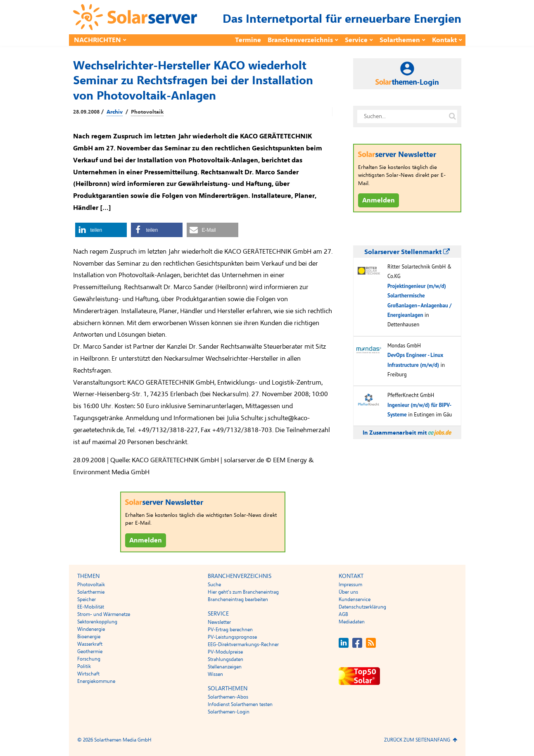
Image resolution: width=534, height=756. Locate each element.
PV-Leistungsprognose (232, 637)
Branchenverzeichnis (300, 40)
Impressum (350, 585)
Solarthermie (91, 592)
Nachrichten (97, 40)
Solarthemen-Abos (228, 697)
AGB (343, 614)
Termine (248, 40)
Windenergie (91, 629)
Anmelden (146, 540)
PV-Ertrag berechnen (230, 630)
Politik (84, 666)
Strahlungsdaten (225, 659)
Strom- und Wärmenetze (104, 614)
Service (356, 40)
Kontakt (444, 40)
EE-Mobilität (91, 607)
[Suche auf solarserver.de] (453, 116)
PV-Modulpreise (225, 652)
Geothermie (90, 651)
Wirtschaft (88, 674)
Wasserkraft (90, 644)
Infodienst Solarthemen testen (240, 704)
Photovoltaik (147, 112)
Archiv (115, 112)
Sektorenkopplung (97, 622)
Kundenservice (355, 599)
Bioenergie (89, 637)
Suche (214, 585)
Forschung (89, 659)
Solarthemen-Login (229, 712)
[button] (101, 230)
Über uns (348, 592)
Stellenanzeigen (225, 667)
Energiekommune (96, 681)
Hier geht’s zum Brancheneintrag (243, 592)
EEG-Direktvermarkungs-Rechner (243, 644)
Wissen (215, 674)
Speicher (87, 599)
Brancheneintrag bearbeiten (238, 599)
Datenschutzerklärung (362, 607)
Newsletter (219, 622)
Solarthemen (400, 40)
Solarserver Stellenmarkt (407, 252)
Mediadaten (352, 622)
